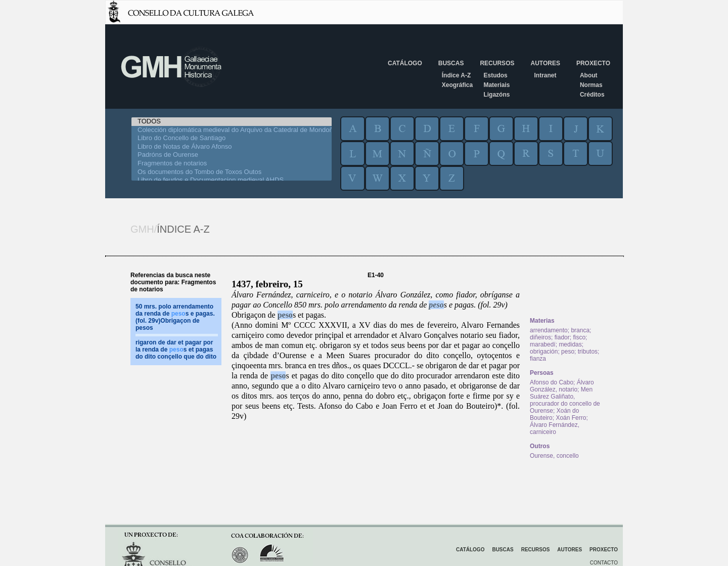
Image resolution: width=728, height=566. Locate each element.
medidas (570, 344)
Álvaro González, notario (562, 386)
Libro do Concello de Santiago (232, 138)
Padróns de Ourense (232, 155)
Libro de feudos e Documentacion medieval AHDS (232, 180)
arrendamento (549, 330)
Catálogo (405, 63)
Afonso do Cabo (552, 382)
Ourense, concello (554, 456)
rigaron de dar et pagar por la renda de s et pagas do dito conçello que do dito (176, 350)
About (589, 75)
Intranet (545, 75)
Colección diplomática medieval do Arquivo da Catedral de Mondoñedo (232, 130)
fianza (538, 359)
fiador (562, 337)
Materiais (496, 85)
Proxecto (593, 63)
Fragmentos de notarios (232, 164)
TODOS (232, 122)
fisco (579, 337)
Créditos (592, 95)
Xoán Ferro (571, 418)
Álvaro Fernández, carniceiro (555, 428)
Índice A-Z (457, 75)
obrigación (544, 352)
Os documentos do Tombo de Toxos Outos (232, 172)
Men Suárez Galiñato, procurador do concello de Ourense (565, 400)
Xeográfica (457, 85)
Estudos (495, 75)
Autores (545, 63)
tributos (588, 352)
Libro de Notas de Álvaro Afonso (232, 147)
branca (580, 330)
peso (436, 305)
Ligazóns (496, 95)
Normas (591, 85)
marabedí (543, 344)
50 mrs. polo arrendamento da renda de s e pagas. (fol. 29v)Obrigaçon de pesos (175, 317)
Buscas (451, 63)
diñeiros (540, 337)
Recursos (497, 63)
